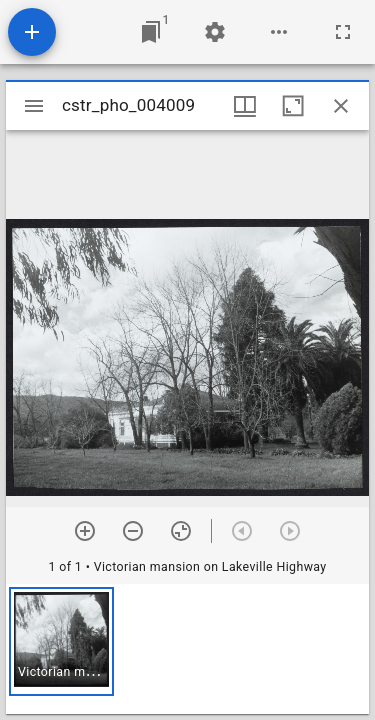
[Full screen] (343, 32)
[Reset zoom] (181, 531)
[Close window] (341, 106)
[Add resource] (32, 32)
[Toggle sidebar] (34, 106)
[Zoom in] (85, 531)
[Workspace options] (279, 32)
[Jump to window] (151, 32)
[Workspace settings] (215, 32)
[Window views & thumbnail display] (245, 106)
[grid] (187, 649)
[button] (61, 641)
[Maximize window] (293, 106)
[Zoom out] (133, 531)
